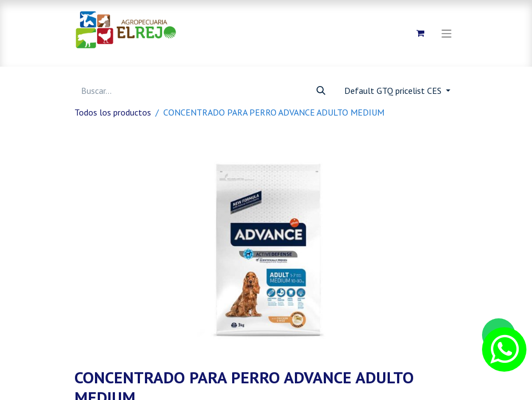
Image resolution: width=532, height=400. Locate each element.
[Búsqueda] (321, 91)
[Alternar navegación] (447, 33)
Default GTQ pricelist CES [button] (394, 91)
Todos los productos (113, 112)
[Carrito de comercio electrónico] (420, 33)
